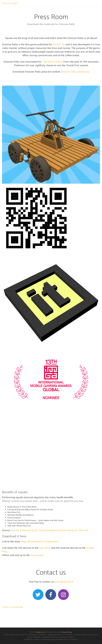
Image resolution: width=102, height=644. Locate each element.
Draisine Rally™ (10, 3)
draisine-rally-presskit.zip (75, 72)
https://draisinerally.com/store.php (40, 541)
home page (37, 555)
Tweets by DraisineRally (12, 607)
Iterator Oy (59, 44)
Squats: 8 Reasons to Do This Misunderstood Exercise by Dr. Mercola (49, 530)
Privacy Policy (67, 632)
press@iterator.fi (64, 582)
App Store (45, 548)
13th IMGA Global (52, 62)
